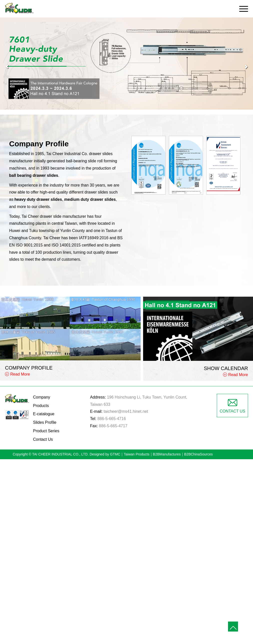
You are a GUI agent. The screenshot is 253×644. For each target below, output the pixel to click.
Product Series (46, 431)
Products (41, 406)
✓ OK (196, 640)
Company (41, 397)
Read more (105, 527)
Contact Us (43, 439)
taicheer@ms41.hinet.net (126, 411)
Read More (20, 374)
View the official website (139, 527)
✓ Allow (126, 477)
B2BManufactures (167, 454)
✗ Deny (126, 484)
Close (126, 463)
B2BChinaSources (198, 454)
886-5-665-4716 (112, 419)
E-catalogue (44, 414)
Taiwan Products (136, 454)
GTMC (115, 454)
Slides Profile (45, 422)
